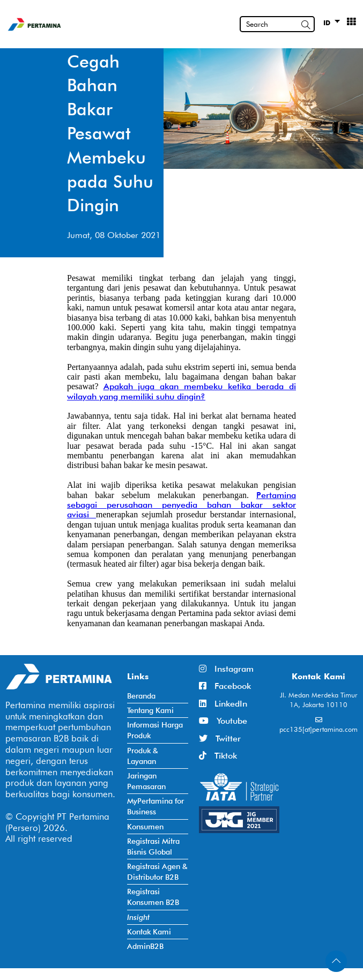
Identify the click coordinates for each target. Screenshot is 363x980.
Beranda (141, 696)
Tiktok (218, 756)
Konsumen (145, 826)
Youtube (223, 721)
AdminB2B (145, 946)
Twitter (220, 738)
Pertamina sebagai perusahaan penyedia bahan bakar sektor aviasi (181, 505)
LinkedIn (223, 704)
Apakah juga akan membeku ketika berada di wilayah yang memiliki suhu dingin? (181, 391)
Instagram (226, 669)
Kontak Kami (149, 931)
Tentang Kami (150, 710)
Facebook (225, 686)
